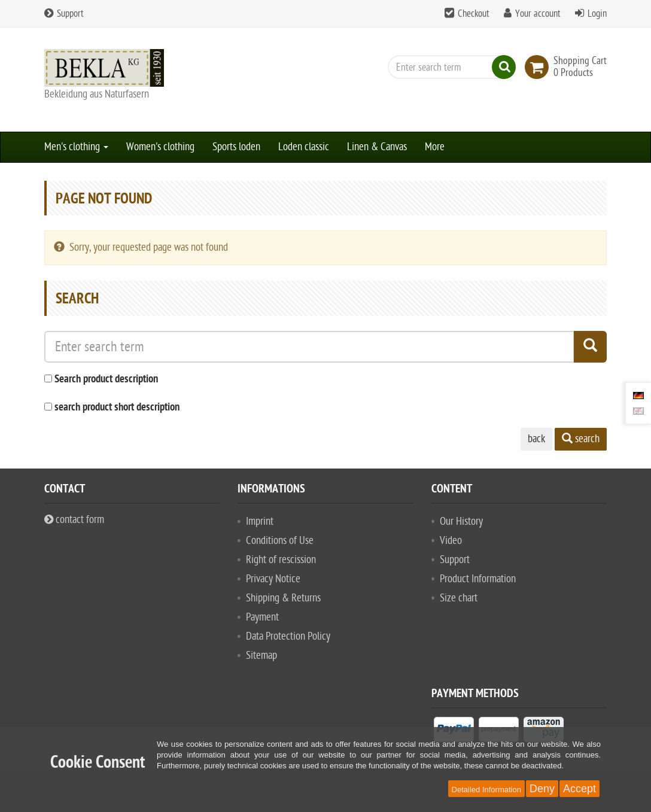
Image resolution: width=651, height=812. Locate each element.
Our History (461, 521)
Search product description (106, 380)
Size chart (459, 598)
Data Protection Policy (288, 636)
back (536, 439)
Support (64, 14)
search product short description (117, 408)
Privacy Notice (273, 579)
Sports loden (236, 147)
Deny (542, 789)
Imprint (260, 521)
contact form (74, 520)
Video (451, 541)
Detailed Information (486, 790)
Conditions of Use (280, 541)
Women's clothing (160, 147)
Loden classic (304, 147)
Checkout (474, 14)
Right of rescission (281, 560)
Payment (262, 617)
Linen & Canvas (377, 147)
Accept (579, 789)
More (435, 147)
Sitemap (261, 656)
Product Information (478, 579)
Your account (538, 14)
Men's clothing (76, 147)
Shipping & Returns (283, 598)
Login (597, 14)
